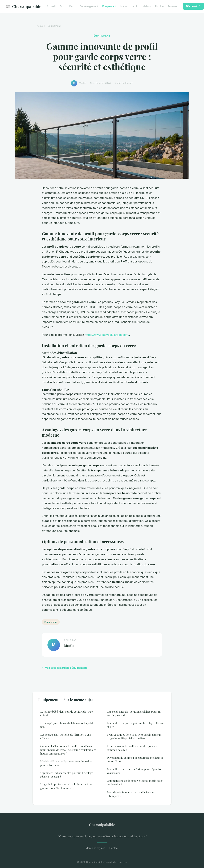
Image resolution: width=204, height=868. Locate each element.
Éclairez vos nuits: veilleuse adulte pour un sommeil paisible (132, 748)
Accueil (51, 6)
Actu (62, 6)
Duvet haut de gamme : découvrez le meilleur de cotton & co (135, 759)
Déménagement (89, 6)
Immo (124, 6)
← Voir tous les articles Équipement (64, 668)
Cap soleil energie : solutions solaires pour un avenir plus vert (134, 713)
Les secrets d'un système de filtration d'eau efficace (66, 736)
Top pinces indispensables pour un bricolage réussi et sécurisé (67, 775)
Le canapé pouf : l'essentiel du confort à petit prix (67, 725)
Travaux (173, 6)
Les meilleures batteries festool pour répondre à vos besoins (135, 771)
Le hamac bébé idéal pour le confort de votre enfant (67, 713)
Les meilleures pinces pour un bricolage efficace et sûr (135, 725)
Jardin (135, 6)
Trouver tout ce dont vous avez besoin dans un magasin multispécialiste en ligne (134, 736)
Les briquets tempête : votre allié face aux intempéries (131, 794)
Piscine (159, 6)
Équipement (109, 6)
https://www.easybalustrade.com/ (107, 335)
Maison (147, 6)
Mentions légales (95, 848)
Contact (114, 848)
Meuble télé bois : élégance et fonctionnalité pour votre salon (66, 763)
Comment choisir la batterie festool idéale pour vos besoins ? (135, 782)
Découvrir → (193, 6)
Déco (72, 6)
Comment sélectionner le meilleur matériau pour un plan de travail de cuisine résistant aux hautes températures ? (68, 750)
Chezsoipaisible (23, 6)
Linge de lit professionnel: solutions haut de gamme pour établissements (66, 786)
